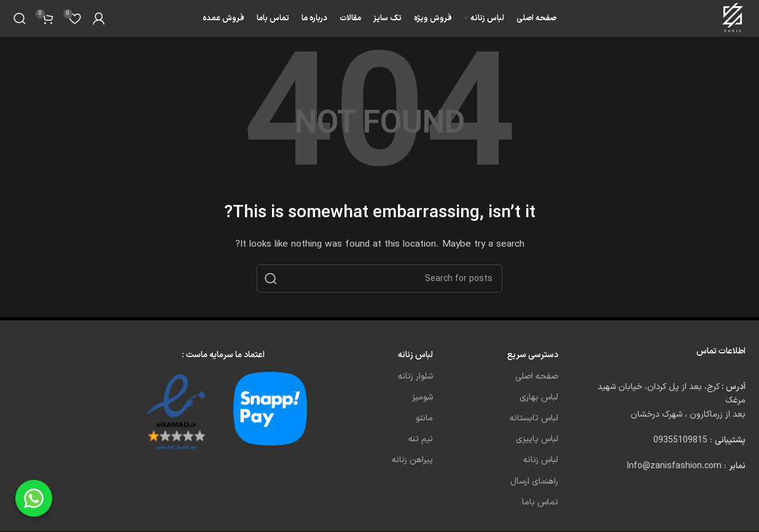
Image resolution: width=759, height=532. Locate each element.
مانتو (424, 418)
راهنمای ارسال (534, 481)
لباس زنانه (541, 460)
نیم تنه (421, 439)
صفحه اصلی (537, 376)
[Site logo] (734, 18)
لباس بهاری (539, 397)
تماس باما (540, 502)
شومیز (422, 397)
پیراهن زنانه (412, 460)
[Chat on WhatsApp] (34, 498)
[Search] (20, 18)
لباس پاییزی (537, 439)
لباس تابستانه (534, 418)
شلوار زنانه (415, 376)
